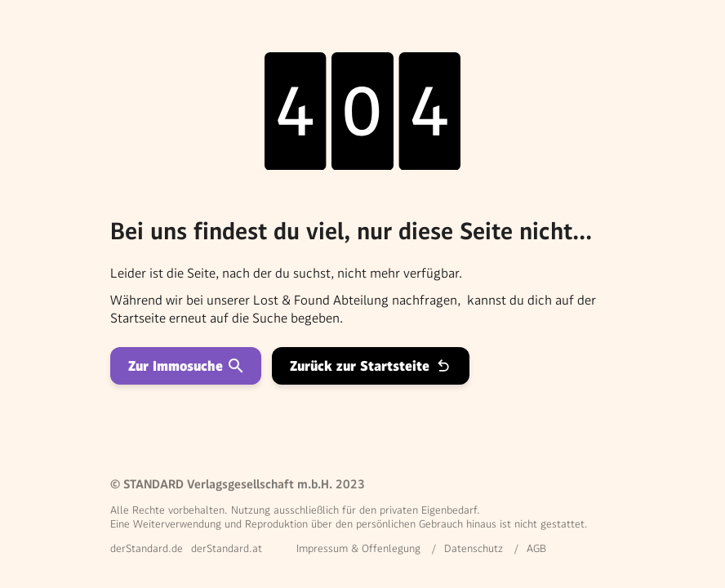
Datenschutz (474, 548)
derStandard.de (147, 548)
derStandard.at (227, 548)
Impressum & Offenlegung (358, 548)
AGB (536, 548)
